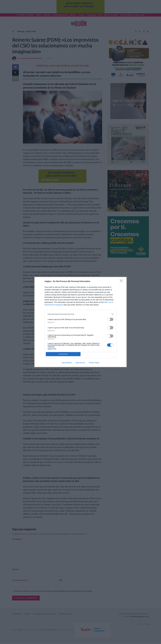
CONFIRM (63, 354)
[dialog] (80, 322)
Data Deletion (67, 363)
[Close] (122, 282)
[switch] (110, 319)
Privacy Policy (94, 363)
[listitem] (80, 314)
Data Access (80, 363)
